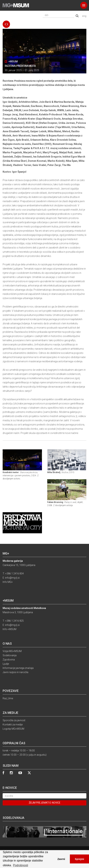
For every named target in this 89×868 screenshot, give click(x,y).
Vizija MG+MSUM (12, 651)
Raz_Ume (8, 698)
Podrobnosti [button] (20, 865)
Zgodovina (9, 660)
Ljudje (6, 664)
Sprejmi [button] (79, 859)
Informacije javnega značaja (18, 668)
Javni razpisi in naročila (15, 672)
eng (84, 16)
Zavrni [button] (61, 859)
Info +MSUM (9, 629)
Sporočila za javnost (14, 720)
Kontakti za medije (13, 725)
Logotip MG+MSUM (13, 729)
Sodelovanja (10, 655)
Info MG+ (8, 582)
